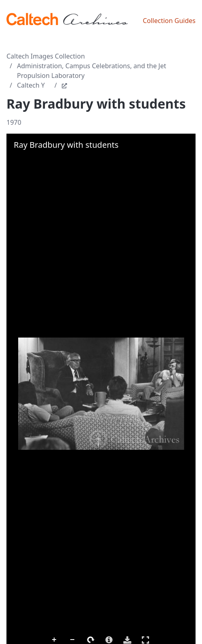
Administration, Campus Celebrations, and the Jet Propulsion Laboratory (92, 71)
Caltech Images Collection (46, 56)
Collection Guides (169, 21)
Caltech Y (31, 85)
